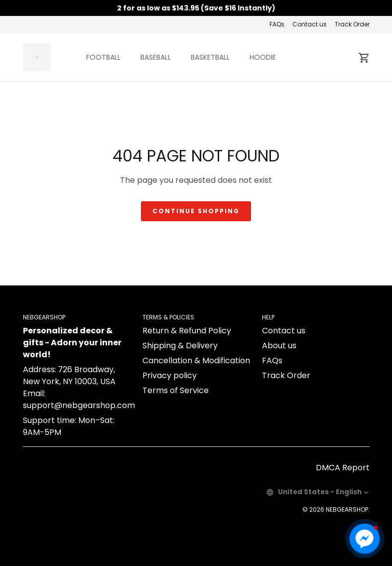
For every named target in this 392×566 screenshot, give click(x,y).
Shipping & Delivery (180, 346)
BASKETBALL (210, 57)
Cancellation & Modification (196, 360)
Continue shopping (196, 211)
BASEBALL (156, 57)
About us (279, 346)
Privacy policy (170, 375)
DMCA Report (343, 468)
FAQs (277, 24)
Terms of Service (176, 390)
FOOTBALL (103, 57)
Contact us (310, 24)
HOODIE (263, 57)
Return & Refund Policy (187, 331)
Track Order (352, 24)
